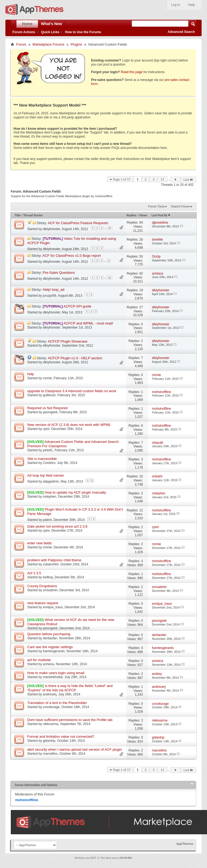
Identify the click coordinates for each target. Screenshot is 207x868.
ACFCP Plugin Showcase (68, 341)
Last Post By (161, 215)
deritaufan (50, 638)
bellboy (48, 577)
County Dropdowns (42, 586)
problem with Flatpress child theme (54, 560)
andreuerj (50, 694)
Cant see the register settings (50, 647)
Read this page (132, 72)
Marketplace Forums (49, 44)
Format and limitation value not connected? (61, 737)
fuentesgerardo (54, 651)
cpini (46, 429)
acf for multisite (39, 660)
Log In (176, 5)
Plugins (76, 44)
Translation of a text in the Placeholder (57, 703)
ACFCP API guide (77, 306)
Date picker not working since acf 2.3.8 (57, 526)
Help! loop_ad (54, 290)
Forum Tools (156, 206)
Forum (21, 44)
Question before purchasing (49, 634)
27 (141, 307)
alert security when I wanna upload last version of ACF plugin (75, 749)
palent (47, 520)
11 (162, 179)
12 (141, 510)
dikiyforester (51, 229)
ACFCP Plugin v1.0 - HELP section (75, 358)
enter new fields (39, 543)
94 (141, 223)
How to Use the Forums (83, 32)
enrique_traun (53, 607)
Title (18, 215)
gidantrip (49, 741)
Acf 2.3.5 (34, 573)
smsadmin (50, 590)
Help (192, 5)
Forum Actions (24, 32)
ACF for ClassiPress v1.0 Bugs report (72, 256)
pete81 (48, 450)
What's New (51, 24)
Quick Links (50, 32)
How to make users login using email (56, 673)
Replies (132, 215)
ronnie (47, 378)
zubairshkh (51, 564)
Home (27, 24)
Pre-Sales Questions (59, 273)
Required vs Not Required (47, 408)
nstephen (49, 497)
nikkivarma (51, 724)
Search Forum (180, 206)
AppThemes (185, 844)
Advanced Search (181, 32)
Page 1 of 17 (122, 179)
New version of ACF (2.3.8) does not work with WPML (69, 425)
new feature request (43, 603)
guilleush (49, 395)
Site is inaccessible (42, 459)
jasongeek (50, 412)
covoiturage (51, 707)
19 (141, 290)
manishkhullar (53, 677)
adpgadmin (51, 481)
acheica (48, 664)
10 (110, 228)
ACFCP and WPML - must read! (88, 323)
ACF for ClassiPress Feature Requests (78, 223)
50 (141, 257)
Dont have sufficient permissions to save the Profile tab (70, 720)
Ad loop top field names (46, 475)
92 (141, 274)
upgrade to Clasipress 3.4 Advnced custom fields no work (72, 391)
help (31, 374)
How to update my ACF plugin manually (75, 492)
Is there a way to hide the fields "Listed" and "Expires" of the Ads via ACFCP (70, 688)
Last (188, 180)
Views (143, 215)
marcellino (50, 754)
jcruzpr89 (49, 295)
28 (141, 240)
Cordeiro (49, 463)
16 (141, 476)
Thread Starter (33, 215)
